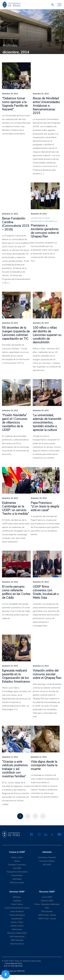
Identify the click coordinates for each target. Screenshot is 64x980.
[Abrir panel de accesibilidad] (6, 974)
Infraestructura (17, 875)
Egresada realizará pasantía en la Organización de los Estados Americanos (16, 676)
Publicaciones (17, 929)
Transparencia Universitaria (17, 872)
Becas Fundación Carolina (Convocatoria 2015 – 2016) (16, 224)
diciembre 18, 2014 (41, 411)
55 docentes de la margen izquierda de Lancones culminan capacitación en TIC (16, 333)
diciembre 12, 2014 (10, 757)
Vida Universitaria (17, 944)
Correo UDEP (47, 897)
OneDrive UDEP (47, 901)
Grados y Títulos (17, 922)
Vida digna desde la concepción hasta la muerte (44, 765)
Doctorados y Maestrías (47, 857)
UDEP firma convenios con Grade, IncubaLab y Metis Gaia (46, 592)
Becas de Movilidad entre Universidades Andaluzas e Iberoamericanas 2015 (46, 106)
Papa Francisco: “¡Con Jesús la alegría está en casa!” (45, 506)
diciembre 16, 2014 (10, 582)
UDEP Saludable (17, 940)
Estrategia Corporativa (17, 865)
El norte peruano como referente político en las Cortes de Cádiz (16, 592)
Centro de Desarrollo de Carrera (17, 908)
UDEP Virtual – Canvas (47, 919)
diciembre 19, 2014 (39, 214)
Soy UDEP (17, 868)
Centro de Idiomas (17, 912)
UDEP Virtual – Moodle (47, 915)
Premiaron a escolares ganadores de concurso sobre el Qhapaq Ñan (45, 231)
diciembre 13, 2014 (41, 666)
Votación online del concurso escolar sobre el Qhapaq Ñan (47, 674)
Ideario (17, 861)
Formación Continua (47, 861)
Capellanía (17, 901)
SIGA (47, 908)
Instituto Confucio (17, 926)
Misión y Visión (17, 857)
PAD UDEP (47, 865)
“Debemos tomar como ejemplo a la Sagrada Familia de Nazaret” (15, 104)
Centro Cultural (17, 904)
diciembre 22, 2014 (41, 94)
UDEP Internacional (17, 937)
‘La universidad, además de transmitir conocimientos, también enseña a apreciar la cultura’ (47, 422)
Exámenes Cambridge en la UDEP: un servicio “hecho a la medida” (15, 508)
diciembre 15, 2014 (41, 582)
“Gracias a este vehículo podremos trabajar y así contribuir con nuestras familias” (15, 769)
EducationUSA (17, 919)
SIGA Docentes (47, 912)
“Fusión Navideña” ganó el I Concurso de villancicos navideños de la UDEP (15, 422)
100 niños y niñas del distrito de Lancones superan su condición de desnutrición (47, 335)
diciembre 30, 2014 (10, 94)
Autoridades (17, 879)
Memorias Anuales (17, 883)
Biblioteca (17, 897)
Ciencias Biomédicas (17, 915)
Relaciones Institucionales (17, 933)
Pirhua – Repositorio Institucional (47, 904)
